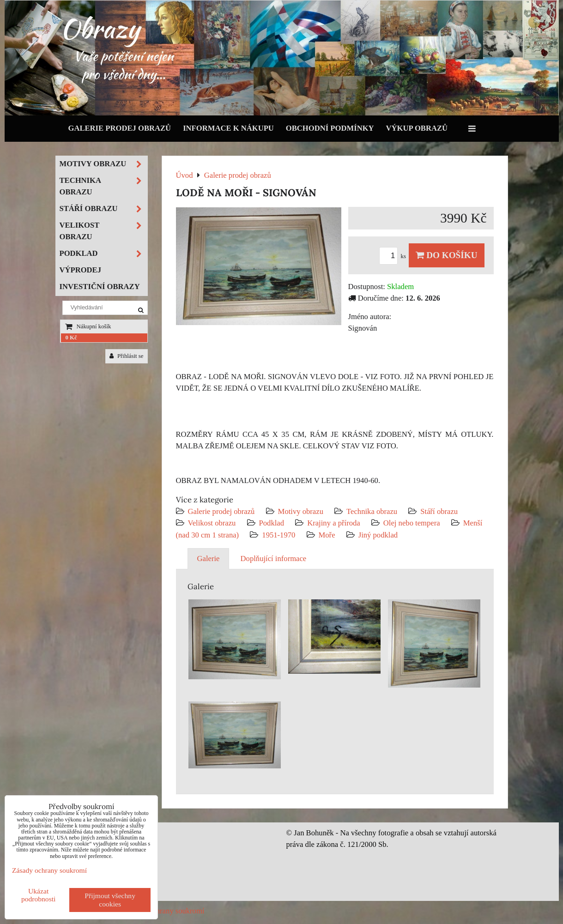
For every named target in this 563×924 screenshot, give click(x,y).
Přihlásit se (127, 356)
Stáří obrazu (439, 511)
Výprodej (81, 270)
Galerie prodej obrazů (120, 128)
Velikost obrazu (212, 523)
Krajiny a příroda (333, 523)
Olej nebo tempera (412, 523)
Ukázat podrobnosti (39, 895)
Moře (327, 535)
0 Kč (71, 338)
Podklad (272, 523)
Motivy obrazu (301, 511)
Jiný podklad (378, 535)
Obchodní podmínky (330, 128)
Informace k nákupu (228, 128)
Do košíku (446, 255)
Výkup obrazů (417, 128)
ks (394, 256)
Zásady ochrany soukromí (165, 911)
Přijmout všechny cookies (110, 900)
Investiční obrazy (100, 287)
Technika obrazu (372, 511)
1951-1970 (278, 535)
